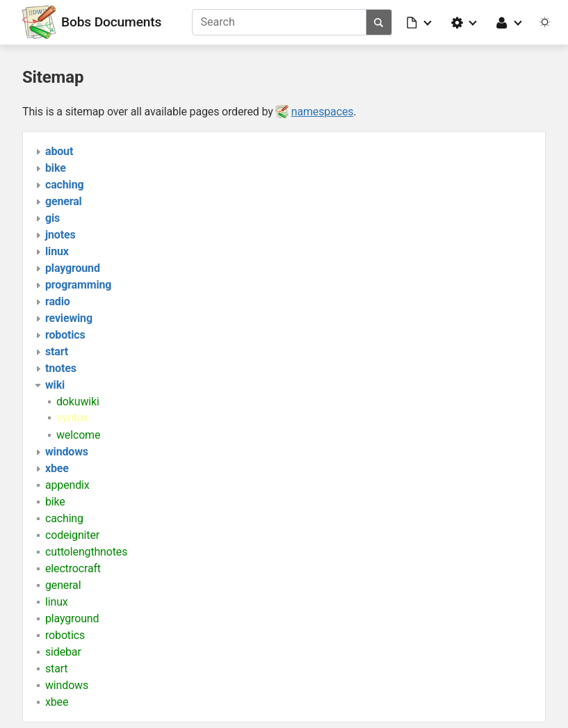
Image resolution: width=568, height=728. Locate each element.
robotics (65, 635)
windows (67, 685)
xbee (57, 702)
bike (55, 502)
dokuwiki (78, 402)
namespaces (323, 112)
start (56, 669)
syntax (72, 418)
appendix (67, 485)
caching (64, 518)
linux (57, 602)
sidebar (63, 652)
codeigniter (72, 535)
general (63, 585)
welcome (78, 435)
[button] (420, 22)
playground (72, 618)
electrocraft (73, 568)
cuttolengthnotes (86, 552)
